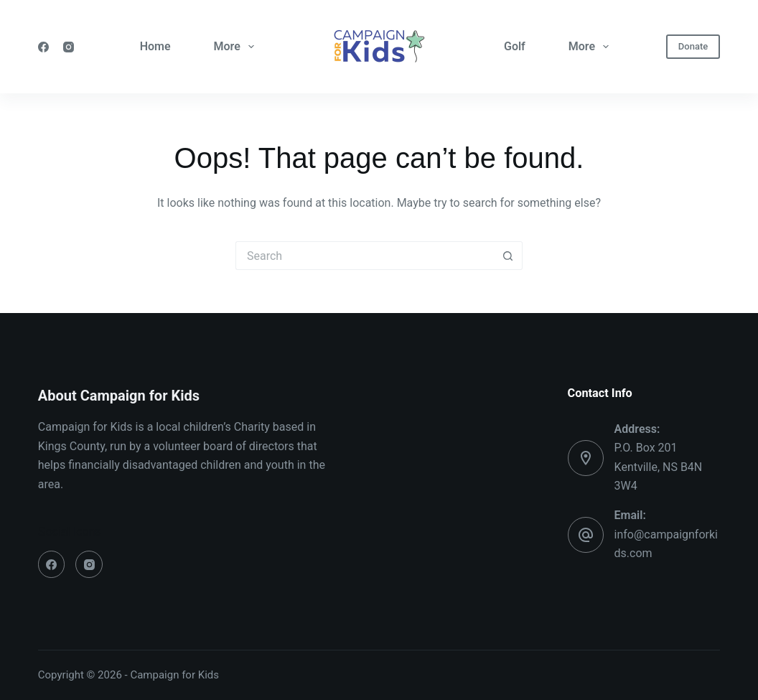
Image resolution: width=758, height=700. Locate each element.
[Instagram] (69, 47)
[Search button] (508, 256)
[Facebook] (43, 47)
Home (155, 46)
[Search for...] (365, 256)
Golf (515, 46)
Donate (693, 46)
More (237, 47)
